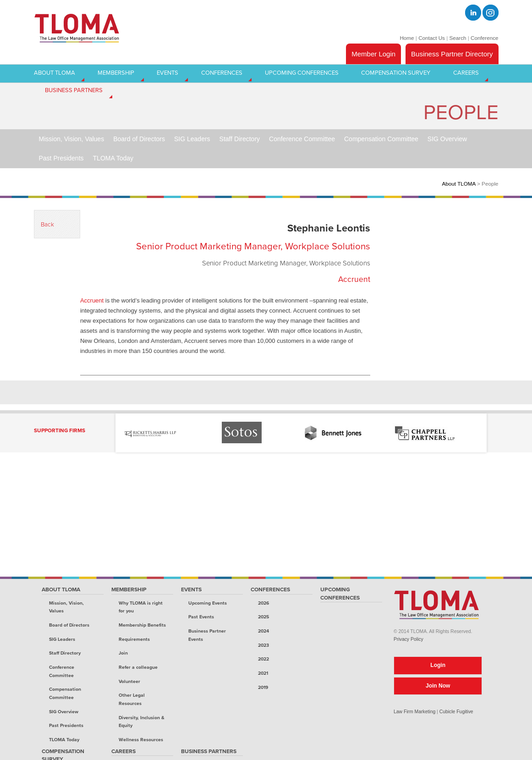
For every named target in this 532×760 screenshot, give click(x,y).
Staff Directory (65, 653)
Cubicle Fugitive (456, 712)
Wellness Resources (141, 740)
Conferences (270, 589)
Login (438, 665)
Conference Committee (62, 671)
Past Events (201, 617)
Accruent (92, 300)
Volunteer (129, 681)
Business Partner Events (207, 635)
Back (47, 225)
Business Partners (209, 751)
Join (123, 653)
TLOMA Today (64, 740)
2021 (263, 673)
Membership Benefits (142, 625)
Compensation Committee (65, 693)
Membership (129, 589)
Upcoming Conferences (340, 594)
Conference (484, 38)
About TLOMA (459, 184)
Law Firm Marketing (414, 712)
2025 (263, 617)
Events (191, 589)
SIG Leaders (62, 639)
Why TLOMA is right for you (141, 607)
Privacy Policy (409, 639)
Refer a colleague (138, 667)
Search (458, 38)
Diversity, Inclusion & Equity (142, 722)
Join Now (438, 686)
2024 (263, 631)
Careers (123, 751)
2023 (263, 645)
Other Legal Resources (132, 699)
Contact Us (432, 38)
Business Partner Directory (452, 54)
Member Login (373, 54)
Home (407, 38)
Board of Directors (69, 625)
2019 (263, 687)
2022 (263, 659)
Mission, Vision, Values (66, 607)
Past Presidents (66, 725)
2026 (263, 603)
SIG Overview (64, 712)
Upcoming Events (208, 603)
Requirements (134, 639)
